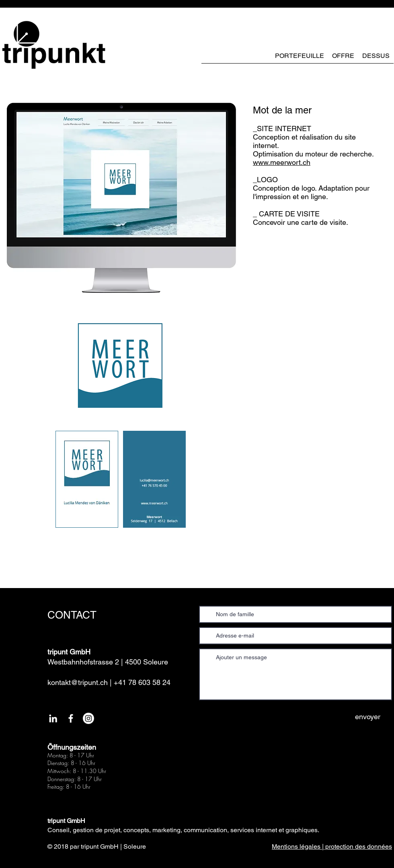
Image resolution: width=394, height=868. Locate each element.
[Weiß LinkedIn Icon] (53, 718)
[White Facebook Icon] (71, 718)
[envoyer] (367, 717)
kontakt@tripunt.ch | (80, 682)
